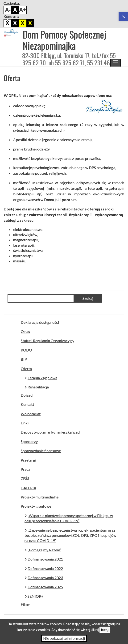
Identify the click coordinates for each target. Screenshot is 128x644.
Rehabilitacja (38, 387)
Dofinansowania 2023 (45, 578)
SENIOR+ (36, 596)
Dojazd (27, 395)
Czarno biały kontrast (23, 23)
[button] (123, 16)
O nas (25, 331)
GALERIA (29, 488)
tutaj (105, 630)
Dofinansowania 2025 (45, 587)
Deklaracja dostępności (40, 322)
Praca (25, 469)
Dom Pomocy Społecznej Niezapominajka (64, 40)
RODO (26, 350)
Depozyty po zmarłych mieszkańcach (51, 432)
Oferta (26, 369)
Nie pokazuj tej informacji (64, 638)
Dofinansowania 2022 (45, 568)
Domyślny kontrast (8, 23)
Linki (25, 423)
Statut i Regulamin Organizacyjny (47, 341)
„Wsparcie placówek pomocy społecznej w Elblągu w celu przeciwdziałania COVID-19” (69, 518)
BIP (24, 359)
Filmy (25, 604)
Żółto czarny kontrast (30, 23)
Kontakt (27, 404)
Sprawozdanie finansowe (41, 451)
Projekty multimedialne (40, 497)
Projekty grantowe (36, 506)
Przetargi (28, 460)
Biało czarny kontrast (15, 23)
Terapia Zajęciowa (42, 378)
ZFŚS (25, 478)
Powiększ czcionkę (23, 10)
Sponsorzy (29, 441)
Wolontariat (31, 414)
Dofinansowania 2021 (45, 559)
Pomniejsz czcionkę (8, 10)
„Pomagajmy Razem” (44, 550)
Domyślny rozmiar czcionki (15, 10)
